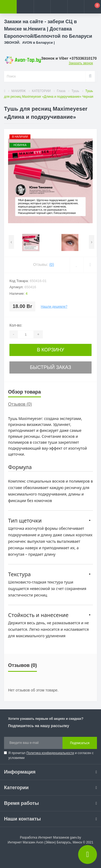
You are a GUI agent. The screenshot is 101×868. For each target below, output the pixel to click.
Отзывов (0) (20, 404)
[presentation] (11, 242)
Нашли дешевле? (54, 307)
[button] (42, 7)
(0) (52, 265)
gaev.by (76, 838)
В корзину (50, 350)
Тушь (75, 91)
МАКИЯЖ (18, 91)
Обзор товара (25, 392)
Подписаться (80, 743)
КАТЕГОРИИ (41, 91)
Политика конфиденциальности (50, 753)
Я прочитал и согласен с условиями (51, 755)
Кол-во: (16, 325)
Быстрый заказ (50, 367)
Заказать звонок (81, 63)
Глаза (61, 91)
